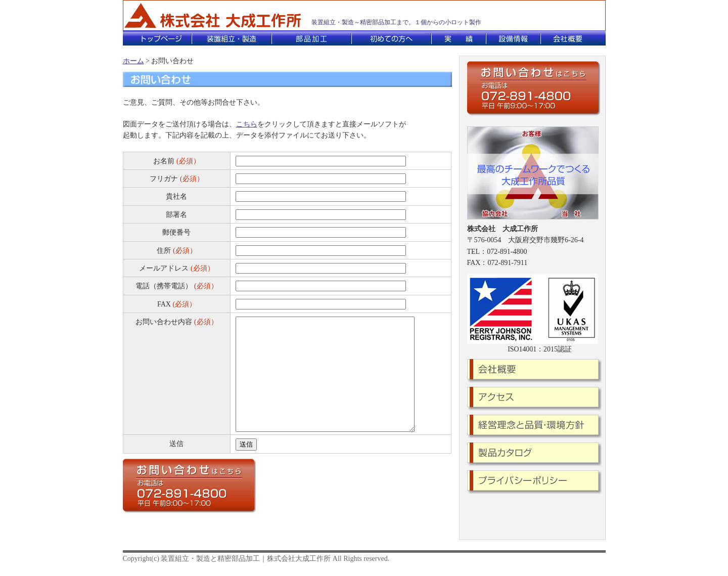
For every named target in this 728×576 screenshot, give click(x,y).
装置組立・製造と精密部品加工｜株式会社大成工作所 (246, 559)
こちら (247, 124)
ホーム (133, 61)
